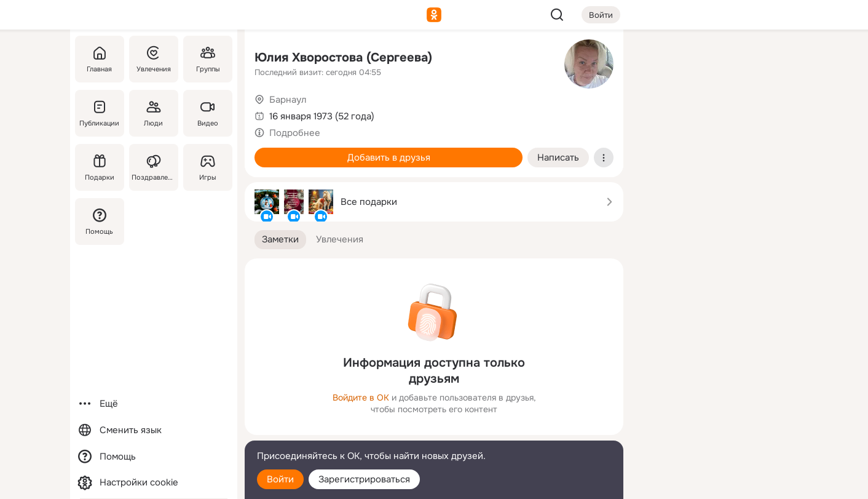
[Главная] (100, 59)
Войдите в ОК (361, 397)
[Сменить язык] (154, 430)
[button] (280, 240)
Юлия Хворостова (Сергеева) (343, 58)
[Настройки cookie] (154, 483)
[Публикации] (100, 113)
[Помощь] (100, 222)
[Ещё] (154, 404)
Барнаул (288, 100)
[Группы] (208, 59)
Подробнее (295, 133)
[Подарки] (100, 167)
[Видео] (208, 113)
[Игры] (208, 167)
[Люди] (154, 113)
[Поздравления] (154, 167)
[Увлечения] (154, 59)
